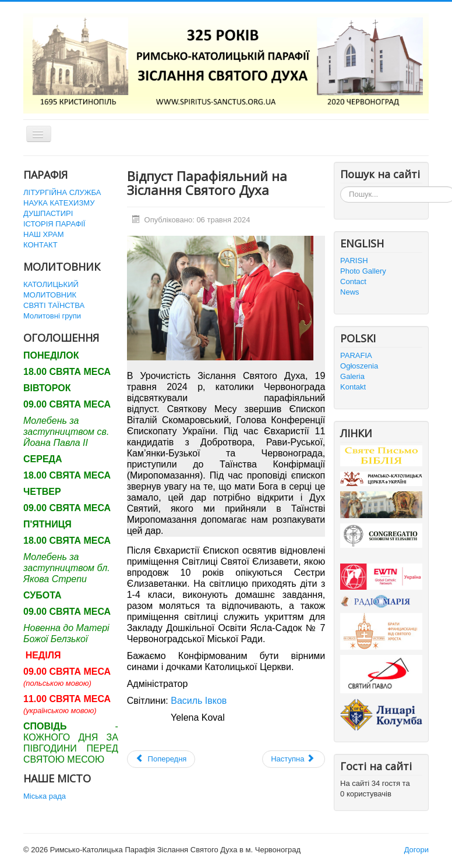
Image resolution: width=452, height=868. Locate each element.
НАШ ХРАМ (44, 234)
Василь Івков (199, 701)
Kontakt (353, 387)
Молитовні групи (52, 316)
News (350, 292)
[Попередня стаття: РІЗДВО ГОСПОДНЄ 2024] (161, 759)
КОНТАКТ (40, 245)
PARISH (354, 261)
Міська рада (45, 796)
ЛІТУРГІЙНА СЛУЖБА (62, 192)
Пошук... (340, 187)
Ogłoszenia (359, 366)
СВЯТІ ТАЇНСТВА (54, 305)
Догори (416, 850)
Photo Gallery (363, 271)
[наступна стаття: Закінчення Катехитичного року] (294, 759)
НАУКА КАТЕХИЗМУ (59, 203)
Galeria (352, 376)
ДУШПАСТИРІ (48, 213)
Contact (353, 281)
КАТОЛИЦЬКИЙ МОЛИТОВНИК (51, 290)
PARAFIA (356, 355)
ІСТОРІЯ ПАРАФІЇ (54, 224)
